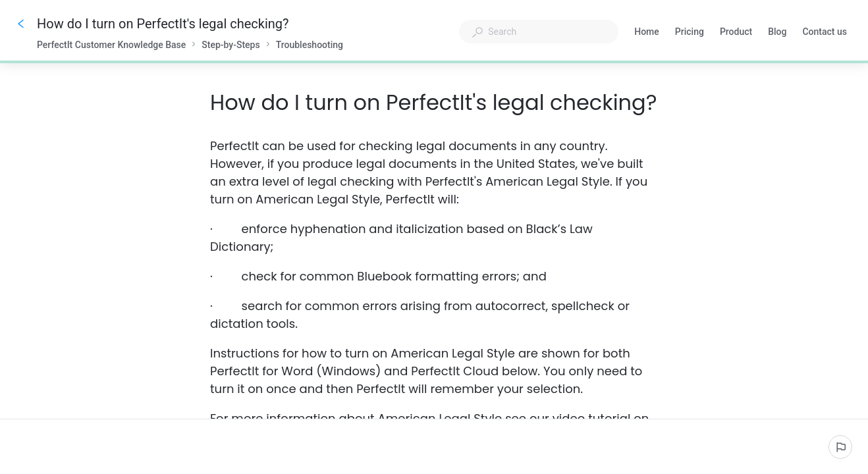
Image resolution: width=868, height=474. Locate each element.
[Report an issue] (840, 447)
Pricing (690, 33)
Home (647, 33)
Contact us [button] (825, 32)
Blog (777, 33)
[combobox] (539, 32)
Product (736, 33)
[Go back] (21, 24)
